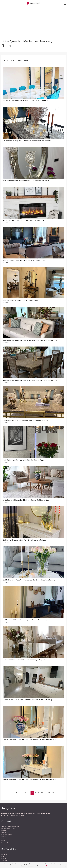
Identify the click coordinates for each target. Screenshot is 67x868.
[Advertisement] (33, 19)
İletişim (4, 833)
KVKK (3, 841)
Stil (6, 60)
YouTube (4, 860)
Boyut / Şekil (23, 60)
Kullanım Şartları (7, 835)
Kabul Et (45, 866)
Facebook (4, 854)
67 (53, 793)
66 (49, 793)
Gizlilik (3, 837)
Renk (13, 60)
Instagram (5, 856)
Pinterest (4, 858)
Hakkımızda (5, 843)
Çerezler (4, 839)
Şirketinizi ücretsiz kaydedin (10, 827)
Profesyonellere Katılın (9, 829)
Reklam (4, 831)
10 (42, 793)
